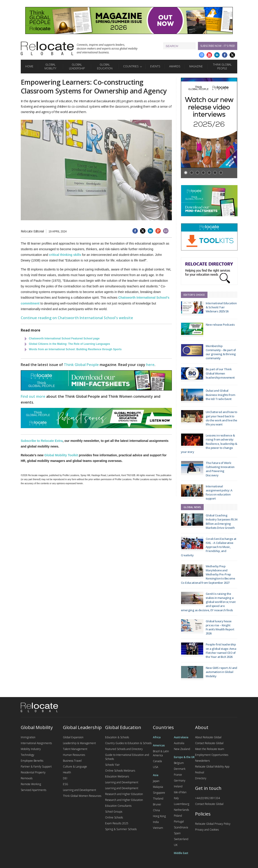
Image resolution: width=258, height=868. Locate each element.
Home (29, 66)
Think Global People (222, 66)
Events (155, 66)
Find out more (33, 396)
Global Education (105, 66)
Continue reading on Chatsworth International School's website (77, 318)
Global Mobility (50, 66)
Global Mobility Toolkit (61, 455)
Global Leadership (77, 66)
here (150, 365)
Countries (131, 66)
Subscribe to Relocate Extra (42, 441)
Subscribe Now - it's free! (218, 46)
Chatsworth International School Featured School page (64, 339)
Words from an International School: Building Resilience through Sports (75, 349)
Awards (175, 66)
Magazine (196, 66)
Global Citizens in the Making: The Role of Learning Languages (69, 344)
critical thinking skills (65, 255)
